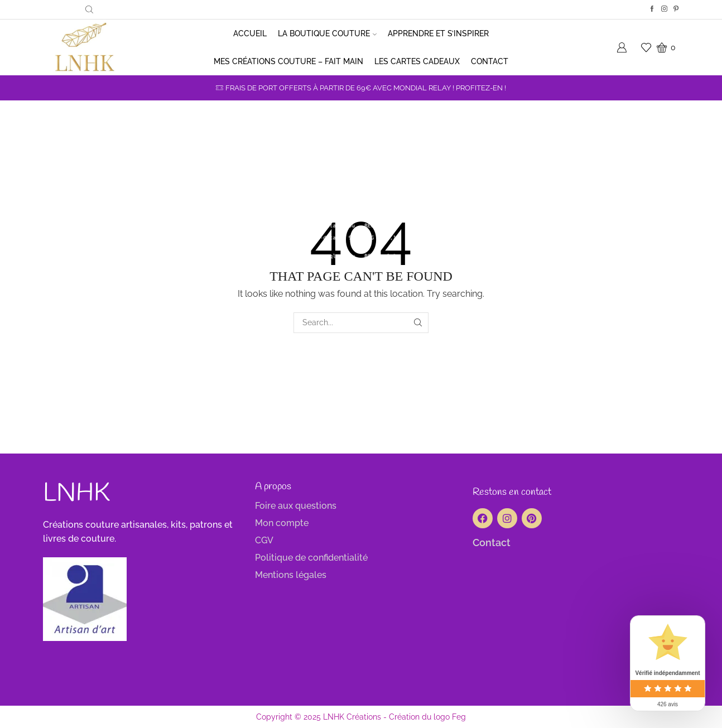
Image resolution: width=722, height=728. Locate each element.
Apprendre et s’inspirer (438, 33)
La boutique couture (327, 33)
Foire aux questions (296, 506)
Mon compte (282, 523)
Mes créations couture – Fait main (288, 61)
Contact (490, 61)
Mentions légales (291, 575)
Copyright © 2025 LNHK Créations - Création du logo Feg (361, 717)
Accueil (250, 33)
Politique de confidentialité (311, 558)
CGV (264, 540)
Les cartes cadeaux (417, 61)
